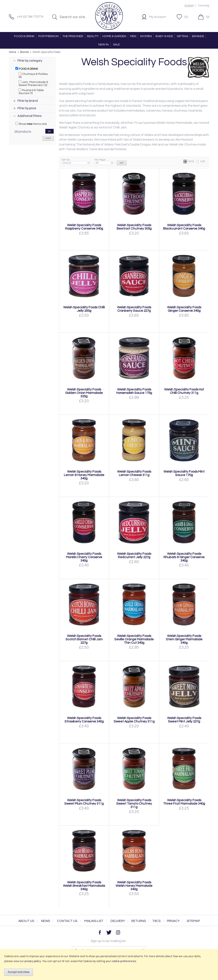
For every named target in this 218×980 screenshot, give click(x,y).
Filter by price (27, 108)
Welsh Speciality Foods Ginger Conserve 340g (184, 309)
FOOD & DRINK (24, 36)
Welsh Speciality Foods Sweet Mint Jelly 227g (184, 720)
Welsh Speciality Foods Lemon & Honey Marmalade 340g (84, 475)
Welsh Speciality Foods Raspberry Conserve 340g (84, 227)
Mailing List (94, 921)
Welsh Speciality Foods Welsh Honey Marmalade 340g (134, 886)
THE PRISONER (73, 36)
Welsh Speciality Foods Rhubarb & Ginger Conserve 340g (184, 557)
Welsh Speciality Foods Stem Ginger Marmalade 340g (184, 639)
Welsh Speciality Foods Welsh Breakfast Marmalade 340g (84, 886)
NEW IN (103, 44)
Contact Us (67, 921)
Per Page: (104, 162)
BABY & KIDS (164, 36)
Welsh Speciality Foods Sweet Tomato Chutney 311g (134, 804)
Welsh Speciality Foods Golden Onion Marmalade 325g (84, 393)
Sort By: (76, 162)
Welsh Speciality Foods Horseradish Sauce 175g (134, 391)
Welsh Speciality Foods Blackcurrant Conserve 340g (184, 227)
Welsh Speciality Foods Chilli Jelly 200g (84, 309)
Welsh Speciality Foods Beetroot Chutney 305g (134, 227)
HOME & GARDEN (114, 36)
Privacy (173, 921)
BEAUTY (93, 36)
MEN (133, 36)
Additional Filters (29, 116)
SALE (116, 44)
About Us (26, 921)
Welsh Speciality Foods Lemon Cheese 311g (134, 473)
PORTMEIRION (48, 36)
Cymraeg (204, 6)
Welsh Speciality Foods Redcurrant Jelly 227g (134, 555)
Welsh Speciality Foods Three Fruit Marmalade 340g (184, 802)
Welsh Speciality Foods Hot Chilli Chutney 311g (184, 391)
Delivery (118, 921)
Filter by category (30, 61)
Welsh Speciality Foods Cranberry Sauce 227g (134, 309)
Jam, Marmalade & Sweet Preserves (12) (33, 83)
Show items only (31, 124)
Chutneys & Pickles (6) (33, 75)
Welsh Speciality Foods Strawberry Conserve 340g (84, 720)
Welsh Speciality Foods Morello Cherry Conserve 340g (84, 557)
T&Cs (156, 921)
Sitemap (193, 921)
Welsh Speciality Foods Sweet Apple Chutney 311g (134, 720)
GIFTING (182, 36)
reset (48, 138)
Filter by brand (28, 101)
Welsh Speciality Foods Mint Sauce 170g (184, 473)
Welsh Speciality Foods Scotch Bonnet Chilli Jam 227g (84, 639)
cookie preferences (124, 961)
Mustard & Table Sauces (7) (31, 92)
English (189, 6)
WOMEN (146, 36)
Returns (139, 921)
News (46, 921)
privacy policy (33, 961)
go (49, 131)
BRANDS (198, 36)
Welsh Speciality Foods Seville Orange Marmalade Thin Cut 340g (134, 639)
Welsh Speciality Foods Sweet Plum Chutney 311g (84, 802)
